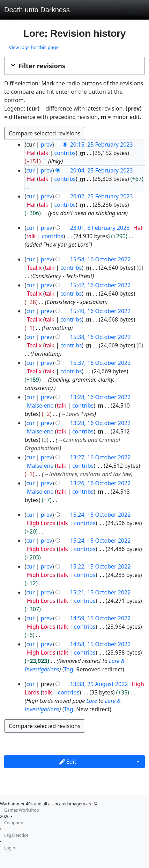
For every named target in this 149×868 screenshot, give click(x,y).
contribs (65, 153)
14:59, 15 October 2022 (100, 618)
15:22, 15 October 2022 (100, 566)
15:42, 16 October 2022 (100, 285)
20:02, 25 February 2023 (102, 196)
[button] (74, 66)
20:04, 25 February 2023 (102, 170)
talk (43, 153)
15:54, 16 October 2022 (100, 259)
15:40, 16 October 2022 (100, 311)
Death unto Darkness (37, 10)
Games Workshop (22, 810)
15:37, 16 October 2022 (100, 363)
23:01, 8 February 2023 (100, 228)
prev (47, 144)
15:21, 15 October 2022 (100, 592)
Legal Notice (16, 835)
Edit (68, 762)
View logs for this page (34, 47)
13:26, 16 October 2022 (100, 483)
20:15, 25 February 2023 (102, 144)
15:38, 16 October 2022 (100, 337)
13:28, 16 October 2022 (100, 397)
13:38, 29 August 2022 (99, 684)
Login (10, 848)
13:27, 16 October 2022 (100, 457)
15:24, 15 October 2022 (100, 515)
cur (30, 170)
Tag (68, 669)
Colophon (14, 823)
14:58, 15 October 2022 (100, 644)
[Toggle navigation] (135, 10)
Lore (92, 701)
